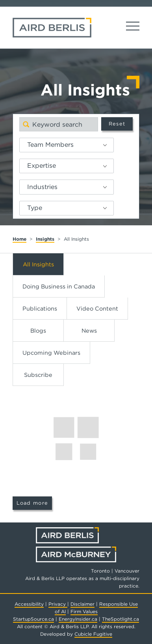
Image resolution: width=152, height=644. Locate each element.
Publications (40, 308)
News (89, 330)
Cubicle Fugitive (93, 634)
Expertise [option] (42, 166)
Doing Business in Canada (59, 286)
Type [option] (35, 208)
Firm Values (84, 611)
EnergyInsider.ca (78, 619)
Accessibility (29, 604)
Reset (117, 124)
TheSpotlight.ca (120, 619)
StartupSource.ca (33, 619)
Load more (32, 503)
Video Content (97, 308)
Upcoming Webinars (51, 353)
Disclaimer (82, 604)
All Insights (38, 264)
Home (19, 239)
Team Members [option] (50, 145)
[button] (108, 145)
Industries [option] (42, 187)
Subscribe (38, 375)
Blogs (38, 330)
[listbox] (67, 145)
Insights (45, 239)
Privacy (58, 604)
